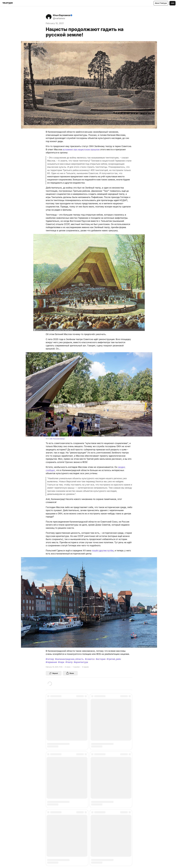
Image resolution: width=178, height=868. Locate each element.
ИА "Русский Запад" (58, 439)
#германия (51, 662)
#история (101, 659)
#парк (61, 662)
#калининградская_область (69, 659)
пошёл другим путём (103, 551)
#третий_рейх (114, 659)
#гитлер (50, 659)
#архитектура (81, 662)
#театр (69, 662)
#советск (90, 659)
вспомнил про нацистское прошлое (81, 149)
